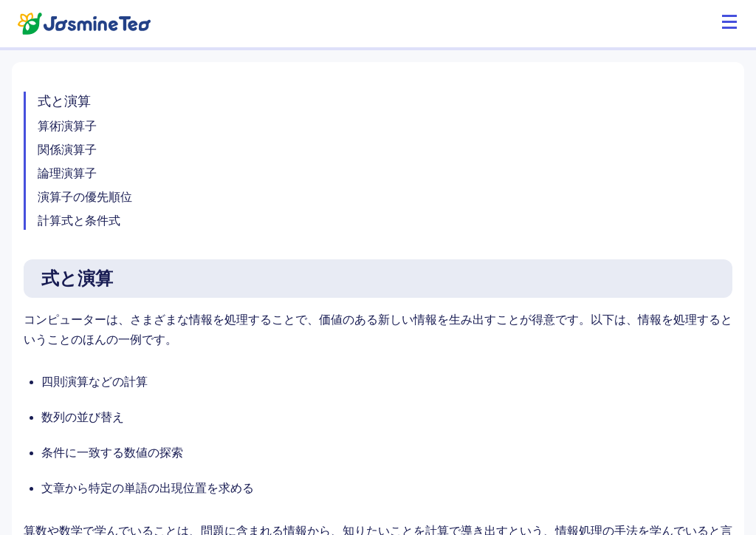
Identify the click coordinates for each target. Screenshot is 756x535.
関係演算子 (67, 150)
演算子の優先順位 (85, 197)
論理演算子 (67, 173)
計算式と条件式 (79, 221)
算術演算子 (67, 126)
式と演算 (64, 101)
